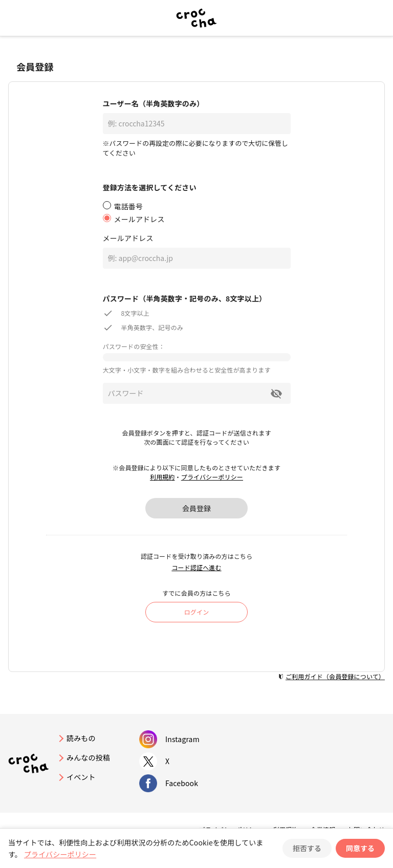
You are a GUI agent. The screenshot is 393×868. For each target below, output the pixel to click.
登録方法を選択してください (150, 187)
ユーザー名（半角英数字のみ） (154, 103)
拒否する (307, 848)
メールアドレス (128, 238)
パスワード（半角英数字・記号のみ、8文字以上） (185, 298)
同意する (360, 848)
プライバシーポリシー (212, 477)
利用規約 (162, 477)
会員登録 (196, 508)
